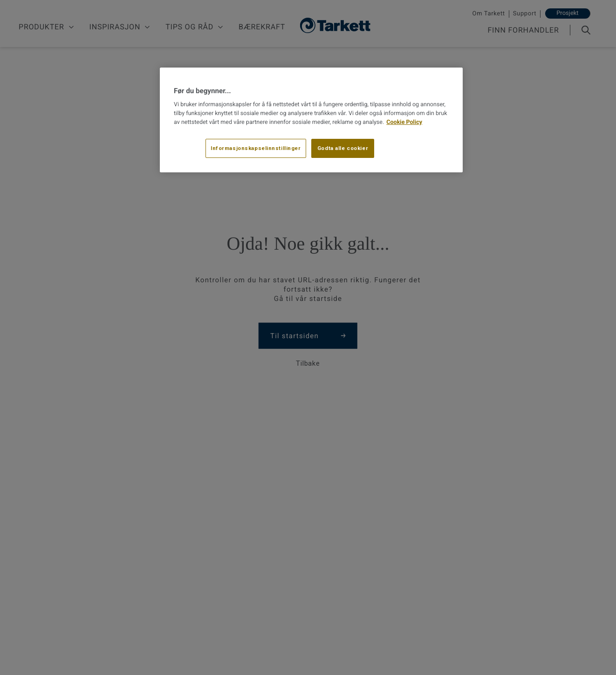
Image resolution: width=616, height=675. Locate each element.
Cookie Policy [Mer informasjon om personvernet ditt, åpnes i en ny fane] (404, 122)
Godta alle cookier (343, 148)
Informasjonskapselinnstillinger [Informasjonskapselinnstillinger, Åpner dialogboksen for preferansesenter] (256, 148)
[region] (311, 120)
